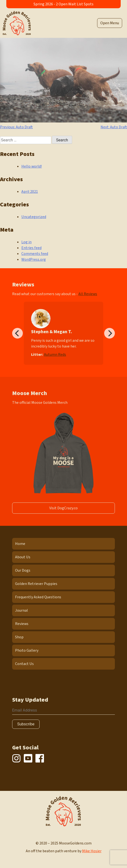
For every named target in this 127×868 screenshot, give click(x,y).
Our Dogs (23, 570)
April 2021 (30, 192)
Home (20, 544)
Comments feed (35, 254)
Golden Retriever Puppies (36, 584)
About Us (23, 557)
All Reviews (88, 294)
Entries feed (31, 248)
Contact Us (24, 664)
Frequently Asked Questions (38, 597)
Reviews (22, 624)
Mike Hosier (92, 851)
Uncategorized (34, 217)
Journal (21, 610)
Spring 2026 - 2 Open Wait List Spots (63, 4)
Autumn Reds (55, 355)
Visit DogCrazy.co (63, 508)
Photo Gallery (27, 650)
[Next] (110, 333)
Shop (19, 637)
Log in (26, 242)
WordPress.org (34, 260)
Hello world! (32, 166)
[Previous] (17, 333)
